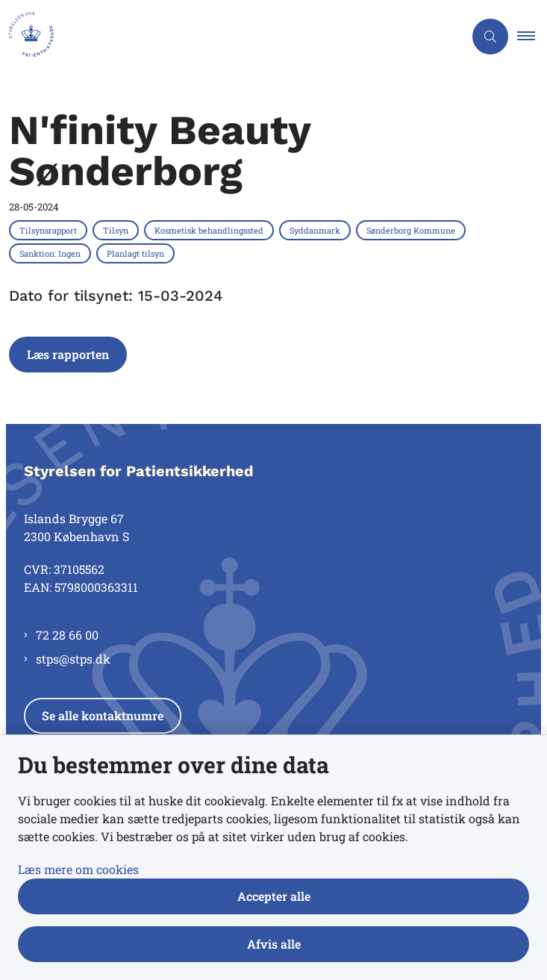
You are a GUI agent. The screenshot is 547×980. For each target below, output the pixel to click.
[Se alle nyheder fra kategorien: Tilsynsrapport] (50, 230)
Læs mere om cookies (78, 869)
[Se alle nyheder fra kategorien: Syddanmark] (316, 230)
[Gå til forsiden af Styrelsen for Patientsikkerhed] (27, 37)
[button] (532, 37)
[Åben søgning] (490, 37)
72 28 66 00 (67, 635)
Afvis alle (274, 944)
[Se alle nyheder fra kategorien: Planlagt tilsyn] (137, 253)
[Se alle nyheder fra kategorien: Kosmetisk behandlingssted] (210, 230)
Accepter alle (274, 896)
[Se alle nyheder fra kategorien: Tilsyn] (117, 230)
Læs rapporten (68, 354)
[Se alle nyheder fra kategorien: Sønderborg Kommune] (412, 230)
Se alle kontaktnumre (103, 715)
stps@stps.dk (73, 659)
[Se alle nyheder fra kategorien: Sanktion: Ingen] (51, 253)
